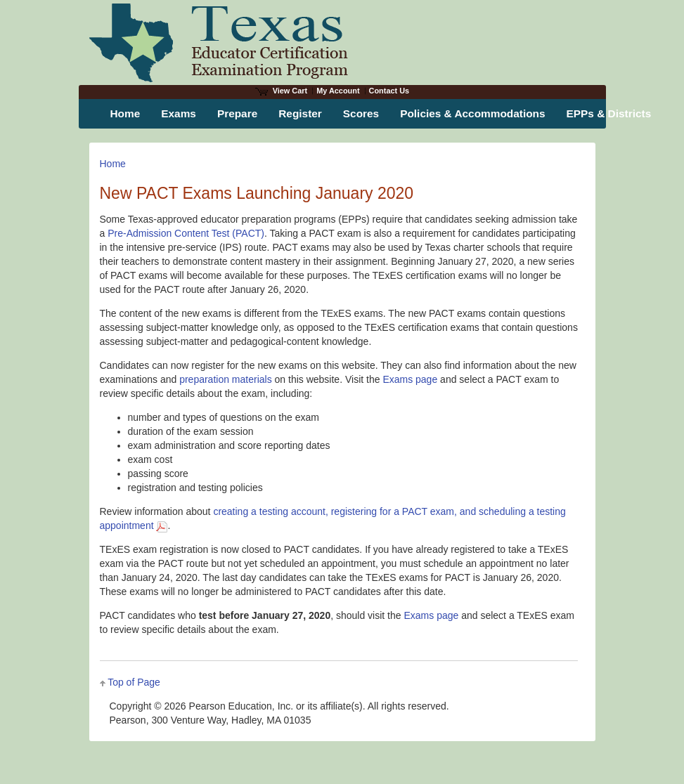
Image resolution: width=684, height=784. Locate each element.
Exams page (410, 379)
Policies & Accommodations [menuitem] (472, 113)
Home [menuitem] (125, 113)
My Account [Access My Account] (338, 91)
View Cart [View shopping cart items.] (281, 91)
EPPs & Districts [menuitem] (609, 113)
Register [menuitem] (300, 113)
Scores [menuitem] (361, 113)
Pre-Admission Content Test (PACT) (186, 233)
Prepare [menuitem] (237, 113)
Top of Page (134, 682)
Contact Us (389, 91)
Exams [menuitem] (179, 113)
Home (113, 164)
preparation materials (226, 379)
